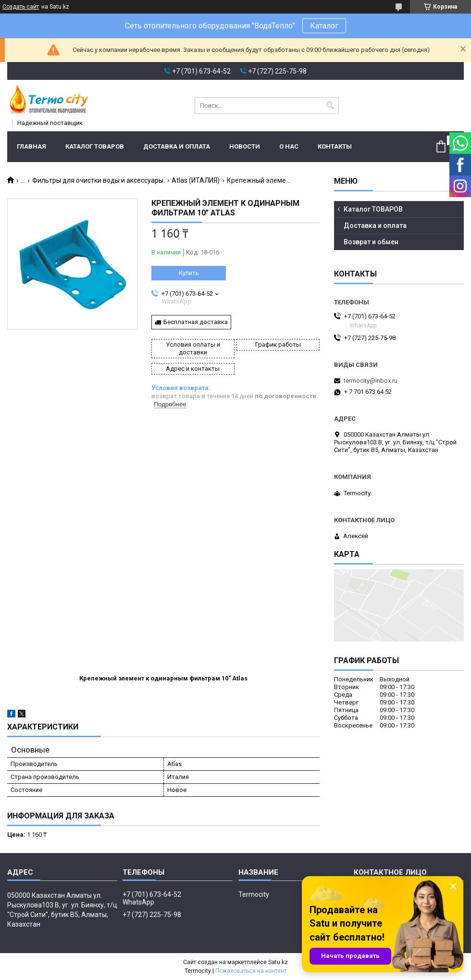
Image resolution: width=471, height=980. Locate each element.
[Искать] (330, 106)
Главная (31, 146)
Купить (189, 273)
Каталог (324, 26)
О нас (289, 146)
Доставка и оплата (177, 146)
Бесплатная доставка (196, 322)
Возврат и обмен (371, 242)
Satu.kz (278, 962)
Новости (245, 146)
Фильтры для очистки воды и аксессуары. (99, 180)
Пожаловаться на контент (251, 971)
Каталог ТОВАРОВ (95, 146)
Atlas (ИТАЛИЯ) (196, 180)
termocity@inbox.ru (371, 381)
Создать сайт (21, 7)
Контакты (335, 146)
